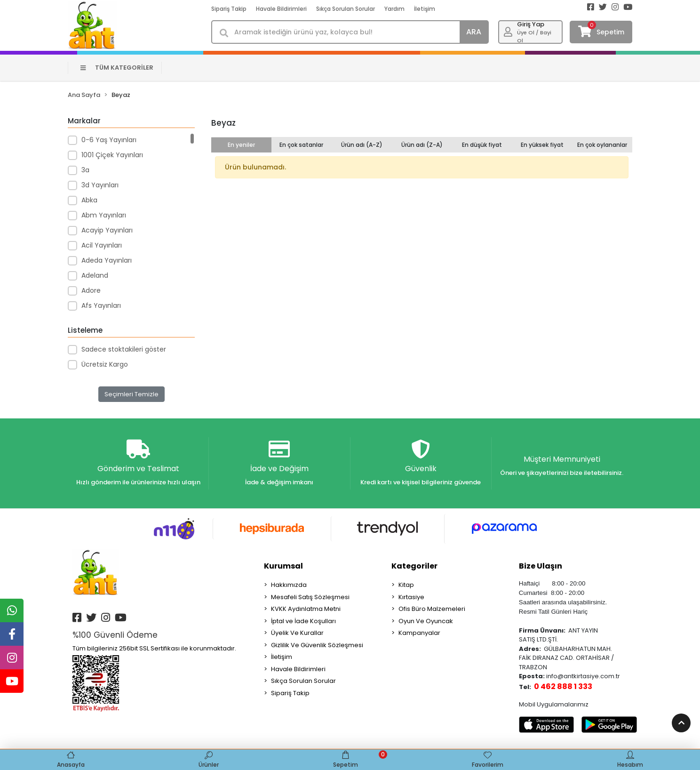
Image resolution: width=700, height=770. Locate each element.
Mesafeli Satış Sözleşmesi (310, 597)
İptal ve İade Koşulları (303, 621)
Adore (91, 290)
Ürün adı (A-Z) (362, 145)
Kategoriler (414, 566)
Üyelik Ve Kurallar (297, 633)
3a (85, 170)
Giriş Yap (531, 24)
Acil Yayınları (102, 245)
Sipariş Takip (229, 9)
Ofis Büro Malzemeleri (432, 609)
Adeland (95, 275)
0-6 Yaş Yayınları (109, 140)
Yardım (394, 9)
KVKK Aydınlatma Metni (306, 609)
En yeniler (241, 145)
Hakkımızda (289, 585)
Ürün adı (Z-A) (422, 145)
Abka (89, 200)
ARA (474, 32)
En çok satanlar (301, 145)
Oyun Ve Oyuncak (426, 621)
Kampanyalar (419, 633)
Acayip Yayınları (107, 230)
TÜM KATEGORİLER (117, 68)
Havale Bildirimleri (281, 9)
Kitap (406, 585)
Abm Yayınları (104, 215)
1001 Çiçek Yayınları (112, 155)
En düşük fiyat (482, 145)
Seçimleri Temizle (131, 394)
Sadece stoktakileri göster (124, 349)
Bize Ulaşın (541, 566)
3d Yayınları (100, 185)
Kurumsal (283, 566)
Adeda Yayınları (107, 260)
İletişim (425, 9)
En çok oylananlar (602, 145)
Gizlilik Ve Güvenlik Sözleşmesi (317, 645)
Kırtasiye (411, 597)
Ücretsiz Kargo (105, 364)
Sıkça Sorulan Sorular (346, 9)
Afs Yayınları (101, 305)
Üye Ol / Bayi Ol (534, 36)
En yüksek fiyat (542, 145)
